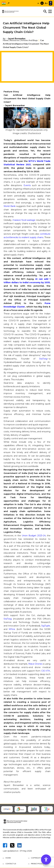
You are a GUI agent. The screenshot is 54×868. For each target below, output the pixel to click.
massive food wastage (24, 220)
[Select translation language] (51, 3)
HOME (8, 858)
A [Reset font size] (42, 3)
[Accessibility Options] (46, 859)
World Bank (10, 206)
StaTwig (43, 359)
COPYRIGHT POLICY (39, 858)
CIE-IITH (46, 671)
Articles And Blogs (29, 40)
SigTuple (46, 626)
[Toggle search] (45, 11)
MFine (12, 629)
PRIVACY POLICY (37, 864)
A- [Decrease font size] (38, 3)
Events (27, 185)
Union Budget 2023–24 (34, 536)
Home (6, 40)
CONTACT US (11, 864)
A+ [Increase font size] (46, 3)
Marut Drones (35, 664)
